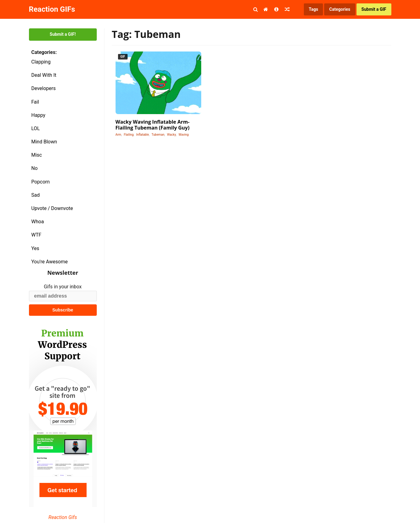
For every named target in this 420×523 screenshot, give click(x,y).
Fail (35, 102)
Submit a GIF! (63, 34)
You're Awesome (50, 262)
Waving (184, 135)
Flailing (129, 135)
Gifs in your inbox (63, 287)
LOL (36, 128)
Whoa (38, 222)
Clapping (41, 62)
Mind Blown (44, 142)
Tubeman (158, 135)
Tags (313, 9)
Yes (35, 248)
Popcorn (41, 182)
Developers (44, 88)
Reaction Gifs (63, 517)
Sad (36, 195)
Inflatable (143, 135)
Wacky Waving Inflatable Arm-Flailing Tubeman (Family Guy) (153, 125)
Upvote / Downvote (52, 208)
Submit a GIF (374, 9)
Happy (39, 115)
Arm (118, 135)
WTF (37, 235)
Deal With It (44, 75)
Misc (37, 155)
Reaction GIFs (52, 9)
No (35, 168)
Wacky (171, 135)
